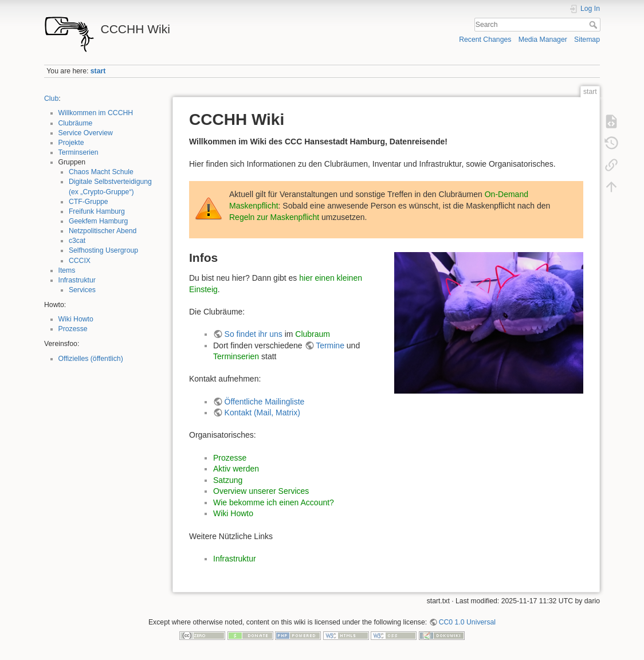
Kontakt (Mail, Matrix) (262, 412)
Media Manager (543, 40)
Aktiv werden (236, 469)
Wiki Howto (76, 319)
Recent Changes (485, 40)
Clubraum (313, 334)
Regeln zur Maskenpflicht (274, 217)
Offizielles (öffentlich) (91, 359)
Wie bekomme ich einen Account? (274, 502)
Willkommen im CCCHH (96, 113)
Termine (330, 345)
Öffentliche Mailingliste (265, 402)
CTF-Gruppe (89, 202)
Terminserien (78, 152)
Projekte (71, 143)
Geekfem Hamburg (99, 221)
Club (51, 99)
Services (82, 290)
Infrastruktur (77, 280)
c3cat (77, 241)
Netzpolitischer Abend (103, 231)
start (98, 71)
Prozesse (73, 329)
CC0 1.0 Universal (467, 622)
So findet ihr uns (254, 334)
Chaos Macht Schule (101, 172)
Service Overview (86, 133)
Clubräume (76, 123)
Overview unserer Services (261, 491)
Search (594, 25)
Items (67, 270)
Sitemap (587, 40)
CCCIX (80, 261)
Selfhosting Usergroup (103, 250)
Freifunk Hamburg (97, 211)
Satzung (228, 480)
